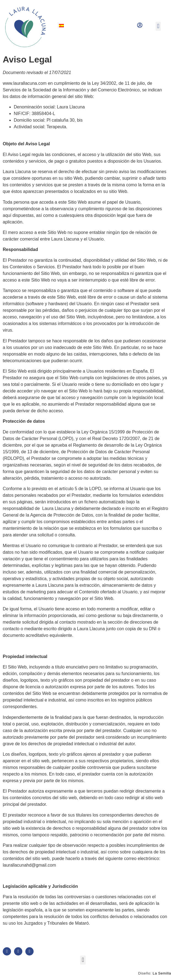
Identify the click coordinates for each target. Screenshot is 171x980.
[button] (158, 26)
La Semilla (162, 973)
